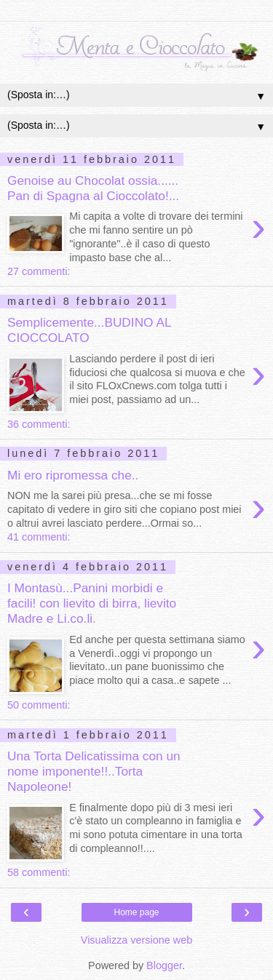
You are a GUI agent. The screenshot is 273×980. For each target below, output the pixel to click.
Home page (136, 912)
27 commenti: (39, 271)
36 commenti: (39, 424)
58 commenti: (39, 872)
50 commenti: (39, 705)
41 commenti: (39, 537)
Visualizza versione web (136, 940)
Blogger (164, 965)
